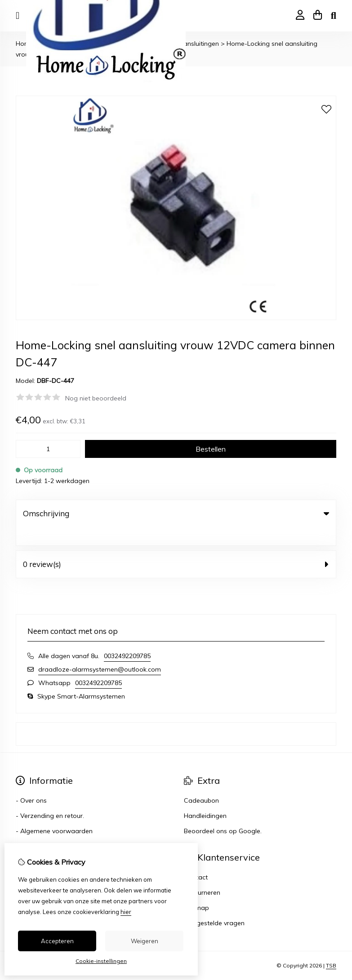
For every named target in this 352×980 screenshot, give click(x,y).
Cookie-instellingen (101, 961)
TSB (331, 947)
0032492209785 (127, 637)
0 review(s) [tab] (176, 546)
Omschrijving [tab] (176, 513)
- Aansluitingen (197, 44)
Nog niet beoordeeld (96, 398)
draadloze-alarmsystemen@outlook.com (100, 651)
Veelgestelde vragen (214, 905)
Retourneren (202, 874)
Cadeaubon (201, 782)
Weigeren (145, 941)
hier (126, 912)
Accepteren (57, 941)
